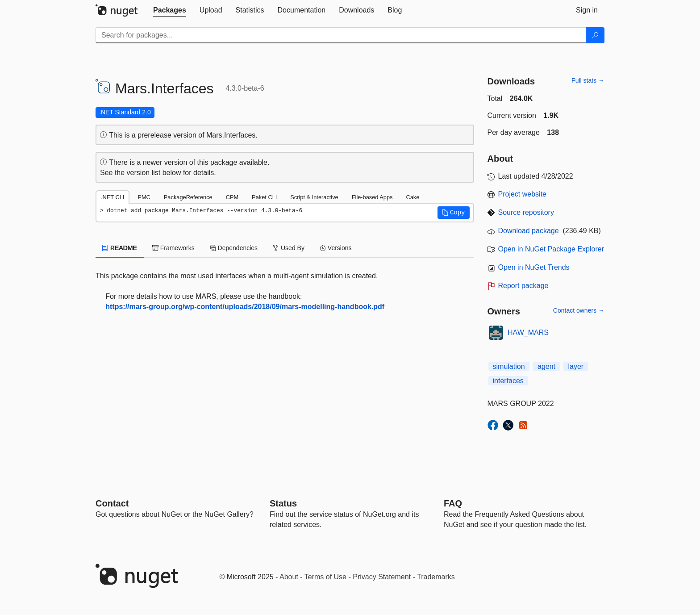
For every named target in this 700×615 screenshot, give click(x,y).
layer (576, 366)
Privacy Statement (382, 577)
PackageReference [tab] (188, 197)
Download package (529, 231)
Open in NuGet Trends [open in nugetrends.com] (534, 267)
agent (546, 366)
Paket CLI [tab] (264, 197)
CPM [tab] (232, 197)
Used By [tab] (289, 248)
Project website (523, 194)
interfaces (508, 381)
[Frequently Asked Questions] (453, 503)
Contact (112, 503)
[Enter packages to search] (341, 35)
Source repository (526, 212)
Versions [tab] (336, 248)
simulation (509, 366)
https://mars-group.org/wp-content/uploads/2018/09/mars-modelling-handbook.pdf (245, 307)
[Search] (595, 35)
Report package (523, 286)
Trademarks (436, 577)
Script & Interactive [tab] (314, 197)
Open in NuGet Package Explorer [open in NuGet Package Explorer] (551, 249)
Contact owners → (579, 310)
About (289, 577)
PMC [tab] (144, 197)
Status (283, 503)
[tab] (170, 10)
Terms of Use (325, 577)
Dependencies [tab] (234, 248)
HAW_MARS (528, 333)
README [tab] (120, 248)
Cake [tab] (412, 197)
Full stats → (588, 80)
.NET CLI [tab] (112, 197)
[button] (454, 213)
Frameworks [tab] (173, 248)
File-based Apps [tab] (372, 197)
